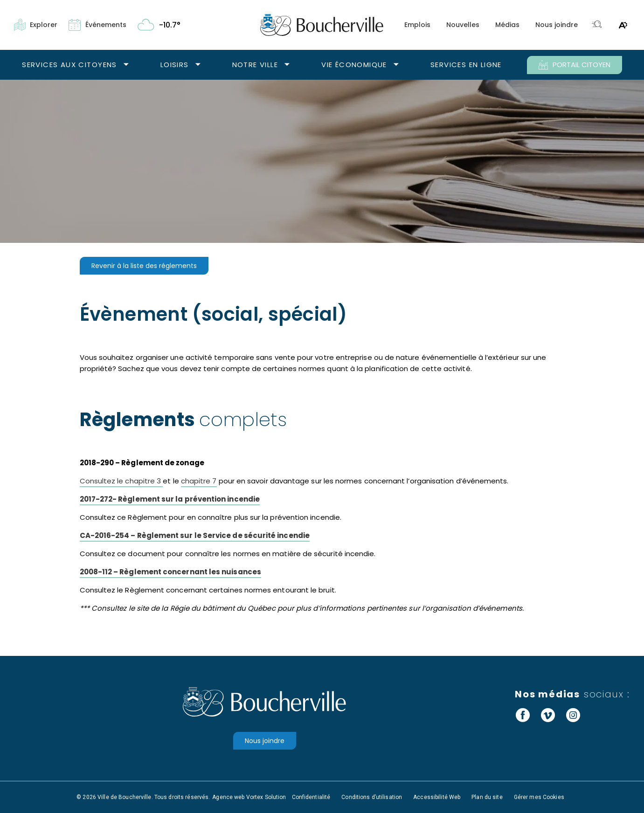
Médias (507, 25)
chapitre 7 (199, 481)
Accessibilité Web (437, 797)
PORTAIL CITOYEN (575, 65)
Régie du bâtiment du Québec (223, 608)
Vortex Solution (266, 797)
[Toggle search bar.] (597, 25)
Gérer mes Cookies (539, 797)
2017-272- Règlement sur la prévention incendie (170, 499)
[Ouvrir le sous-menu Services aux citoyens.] (126, 65)
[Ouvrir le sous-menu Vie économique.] (396, 65)
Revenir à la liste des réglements (144, 266)
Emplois (417, 25)
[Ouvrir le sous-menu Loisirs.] (198, 65)
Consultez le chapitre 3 (121, 481)
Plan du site (487, 797)
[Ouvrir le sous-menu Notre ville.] (287, 65)
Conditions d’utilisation (372, 797)
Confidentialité (311, 797)
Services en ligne (466, 65)
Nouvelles (463, 25)
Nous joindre (557, 25)
